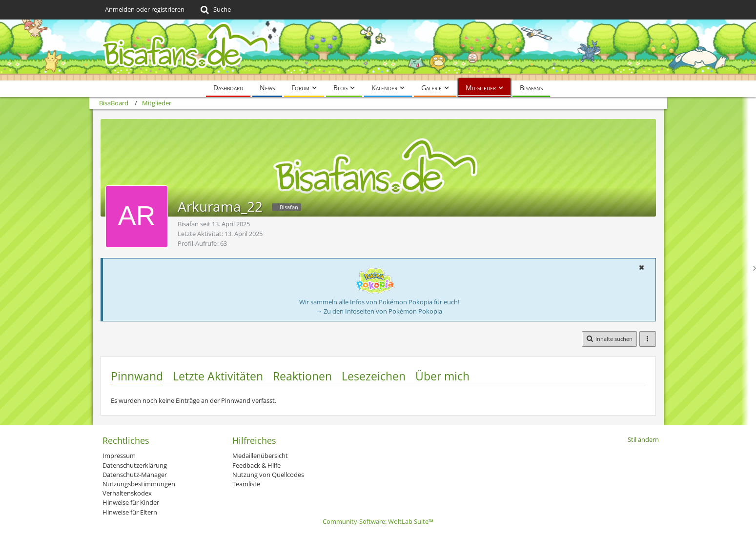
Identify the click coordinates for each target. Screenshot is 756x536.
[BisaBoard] (378, 50)
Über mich (442, 376)
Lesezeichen (374, 376)
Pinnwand (137, 376)
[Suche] (215, 10)
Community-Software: (378, 521)
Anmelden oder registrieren (145, 9)
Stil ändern (643, 439)
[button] (642, 267)
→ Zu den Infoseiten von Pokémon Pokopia (379, 311)
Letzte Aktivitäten (218, 376)
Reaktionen (302, 376)
